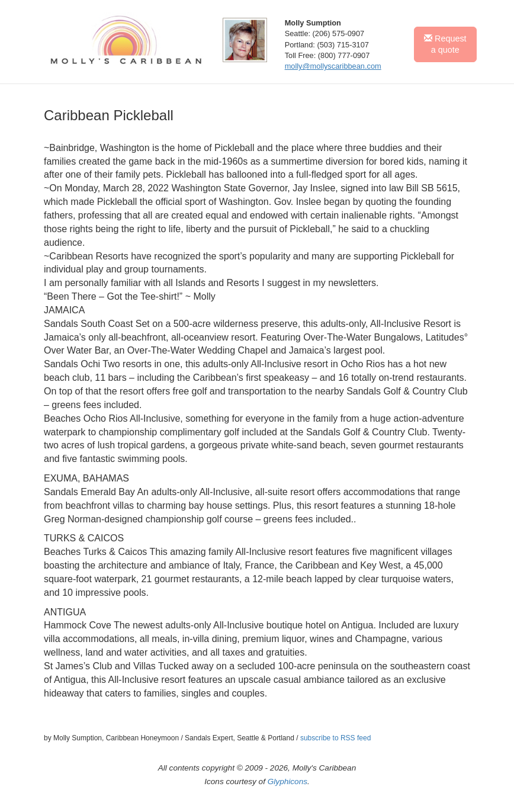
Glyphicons (287, 781)
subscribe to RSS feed (335, 738)
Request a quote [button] (445, 44)
